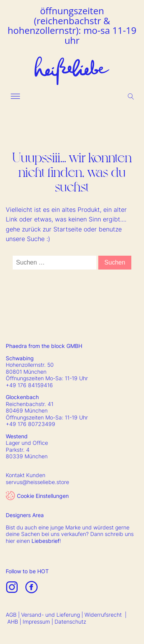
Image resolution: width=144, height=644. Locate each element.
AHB (13, 622)
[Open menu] (15, 97)
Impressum (36, 622)
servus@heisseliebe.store (37, 482)
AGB (11, 615)
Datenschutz (70, 622)
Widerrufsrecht (103, 615)
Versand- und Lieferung (50, 615)
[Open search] (131, 97)
